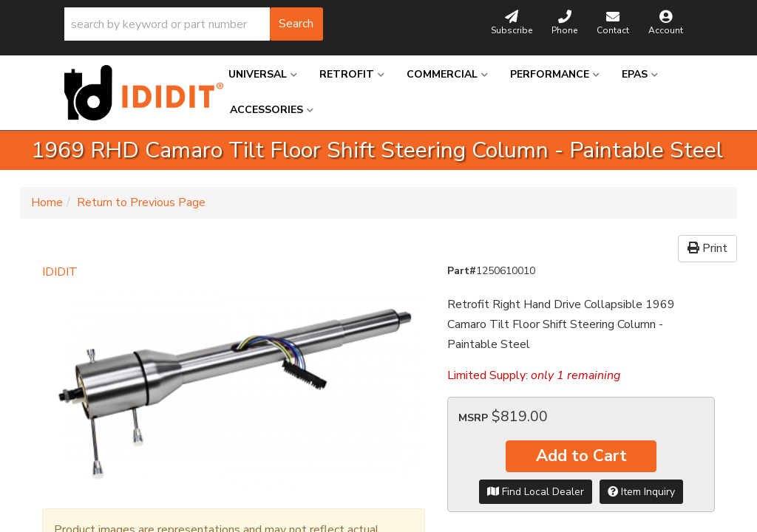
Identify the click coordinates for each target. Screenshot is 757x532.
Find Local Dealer (536, 492)
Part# (462, 271)
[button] (194, 24)
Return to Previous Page (141, 202)
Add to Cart (581, 456)
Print (707, 248)
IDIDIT (60, 272)
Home (47, 202)
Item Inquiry (641, 492)
